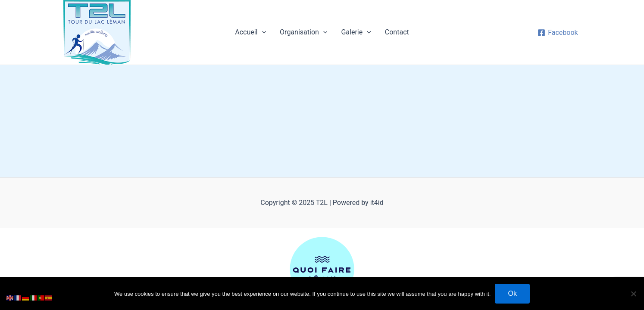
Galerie (356, 32)
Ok (512, 293)
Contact (397, 32)
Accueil (250, 32)
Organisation (303, 32)
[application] (262, 32)
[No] (633, 294)
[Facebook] (558, 33)
